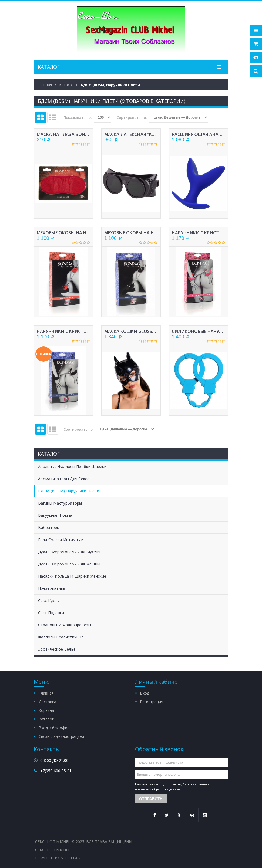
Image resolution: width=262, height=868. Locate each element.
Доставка (47, 702)
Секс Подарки (51, 613)
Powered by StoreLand (59, 858)
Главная (46, 693)
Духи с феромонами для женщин (70, 564)
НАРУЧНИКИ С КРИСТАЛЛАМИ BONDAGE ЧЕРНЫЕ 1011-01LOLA (63, 331)
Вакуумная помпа (55, 515)
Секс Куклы (49, 600)
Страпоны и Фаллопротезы (65, 625)
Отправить (151, 799)
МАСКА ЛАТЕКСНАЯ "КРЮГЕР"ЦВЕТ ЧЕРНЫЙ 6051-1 (131, 134)
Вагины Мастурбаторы (60, 503)
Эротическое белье (57, 649)
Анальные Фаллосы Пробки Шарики (72, 466)
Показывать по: (78, 117)
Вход (145, 693)
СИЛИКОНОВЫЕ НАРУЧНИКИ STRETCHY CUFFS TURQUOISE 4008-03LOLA (199, 331)
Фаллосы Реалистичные (61, 637)
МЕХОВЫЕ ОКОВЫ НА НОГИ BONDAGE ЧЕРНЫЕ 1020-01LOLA (131, 233)
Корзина (46, 710)
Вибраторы (49, 527)
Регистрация (152, 702)
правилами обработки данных (158, 789)
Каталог (46, 719)
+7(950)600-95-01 (56, 771)
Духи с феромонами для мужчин (70, 552)
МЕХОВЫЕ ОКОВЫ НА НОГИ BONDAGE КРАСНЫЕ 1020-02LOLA (63, 233)
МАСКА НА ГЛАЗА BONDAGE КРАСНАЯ (63, 134)
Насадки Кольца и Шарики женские (72, 576)
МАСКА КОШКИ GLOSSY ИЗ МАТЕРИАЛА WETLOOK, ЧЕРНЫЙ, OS (131, 331)
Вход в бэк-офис (54, 728)
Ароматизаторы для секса (64, 479)
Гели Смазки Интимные (61, 540)
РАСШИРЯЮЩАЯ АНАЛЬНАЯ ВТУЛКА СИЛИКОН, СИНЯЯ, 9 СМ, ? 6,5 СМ (199, 134)
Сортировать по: (132, 117)
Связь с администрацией (61, 736)
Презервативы (52, 588)
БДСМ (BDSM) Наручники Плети (69, 491)
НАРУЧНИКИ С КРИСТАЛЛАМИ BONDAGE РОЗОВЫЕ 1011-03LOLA (199, 233)
